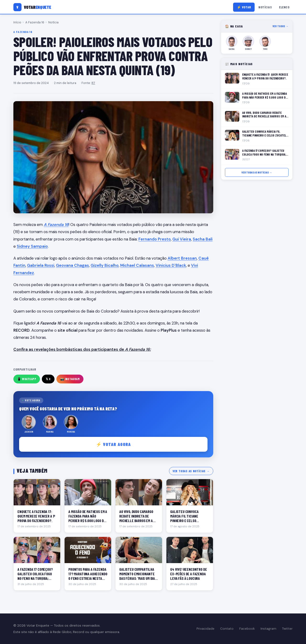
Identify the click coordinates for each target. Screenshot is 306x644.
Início (17, 22)
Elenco (284, 7)
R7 (93, 83)
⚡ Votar (244, 7)
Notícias (265, 7)
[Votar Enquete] (32, 7)
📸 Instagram (70, 379)
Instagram (268, 629)
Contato (227, 629)
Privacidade (205, 629)
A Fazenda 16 (35, 22)
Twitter (287, 629)
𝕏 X (48, 379)
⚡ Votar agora (113, 444)
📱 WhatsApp (27, 379)
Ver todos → (281, 26)
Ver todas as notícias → (191, 471)
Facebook (247, 629)
